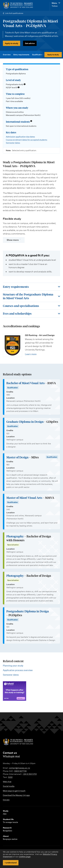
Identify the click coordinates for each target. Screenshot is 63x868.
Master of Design (17, 457)
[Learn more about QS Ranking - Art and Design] (12, 345)
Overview (7, 55)
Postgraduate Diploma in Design (28, 611)
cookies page (25, 857)
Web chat (7, 782)
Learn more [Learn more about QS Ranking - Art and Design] (31, 354)
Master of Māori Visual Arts (24, 498)
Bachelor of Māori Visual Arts (25, 383)
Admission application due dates (20, 137)
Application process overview (18, 670)
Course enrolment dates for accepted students (27, 140)
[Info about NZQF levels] (19, 88)
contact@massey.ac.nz (19, 768)
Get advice (30, 43)
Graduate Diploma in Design (25, 422)
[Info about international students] (31, 121)
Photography (15, 536)
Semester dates (13, 143)
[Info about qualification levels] (25, 84)
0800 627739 (20, 771)
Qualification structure (41, 55)
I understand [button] (11, 863)
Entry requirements (21, 55)
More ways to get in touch (14, 791)
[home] (21, 5)
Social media (9, 786)
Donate (6, 800)
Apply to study (12, 43)
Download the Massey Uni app (16, 795)
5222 (10, 777)
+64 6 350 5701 (30, 774)
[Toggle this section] (31, 287)
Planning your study (13, 666)
